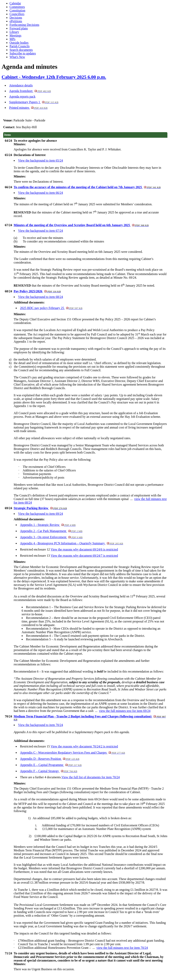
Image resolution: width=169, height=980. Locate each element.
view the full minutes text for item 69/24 (125, 711)
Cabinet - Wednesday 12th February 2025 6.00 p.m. (54, 77)
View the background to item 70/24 (41, 725)
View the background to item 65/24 (41, 160)
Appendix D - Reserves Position (50, 759)
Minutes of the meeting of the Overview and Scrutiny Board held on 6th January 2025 (81, 225)
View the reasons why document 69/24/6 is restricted (84, 549)
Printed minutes (28, 108)
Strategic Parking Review (40, 508)
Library (14, 32)
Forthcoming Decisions (24, 25)
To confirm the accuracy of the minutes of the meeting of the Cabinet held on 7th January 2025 (87, 187)
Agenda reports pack (22, 96)
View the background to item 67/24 (41, 231)
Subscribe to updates (23, 53)
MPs (12, 39)
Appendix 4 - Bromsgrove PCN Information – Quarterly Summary (72, 543)
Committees (17, 7)
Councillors (17, 14)
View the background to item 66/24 (41, 193)
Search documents (21, 50)
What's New (17, 57)
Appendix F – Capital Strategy (49, 771)
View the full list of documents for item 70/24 (91, 777)
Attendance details (21, 85)
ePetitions (16, 21)
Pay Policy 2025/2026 (37, 291)
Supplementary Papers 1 (34, 102)
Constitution (17, 10)
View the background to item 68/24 (41, 297)
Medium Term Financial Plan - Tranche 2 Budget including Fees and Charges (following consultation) (90, 718)
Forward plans (19, 28)
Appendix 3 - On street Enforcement (51, 537)
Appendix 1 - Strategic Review (48, 525)
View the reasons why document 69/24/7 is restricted (84, 556)
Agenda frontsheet (30, 91)
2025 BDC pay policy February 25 (51, 308)
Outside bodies (19, 43)
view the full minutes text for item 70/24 (122, 948)
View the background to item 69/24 (41, 514)
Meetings (15, 35)
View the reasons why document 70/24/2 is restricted (84, 746)
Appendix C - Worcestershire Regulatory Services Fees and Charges (73, 753)
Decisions (16, 18)
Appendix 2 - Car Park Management (51, 531)
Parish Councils (20, 46)
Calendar (15, 3)
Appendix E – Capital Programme (51, 765)
